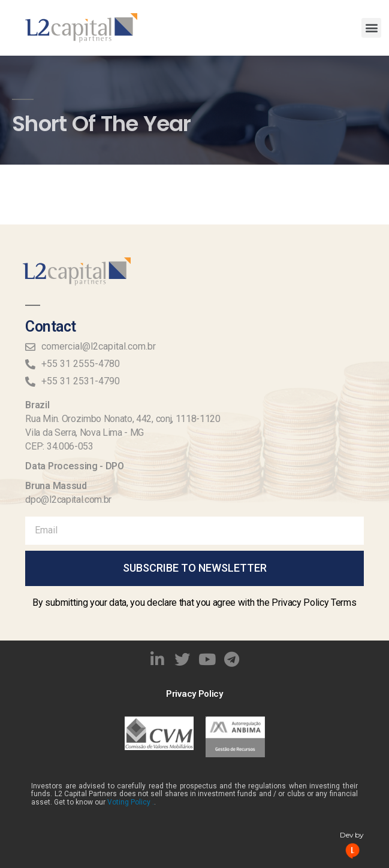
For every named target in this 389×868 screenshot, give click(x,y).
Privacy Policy (194, 694)
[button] (371, 28)
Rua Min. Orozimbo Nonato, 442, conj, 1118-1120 (123, 419)
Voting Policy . (131, 802)
